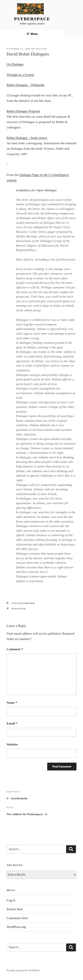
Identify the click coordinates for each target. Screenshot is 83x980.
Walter (41, 49)
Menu (32, 34)
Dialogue (19, 609)
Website (12, 744)
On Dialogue (15, 64)
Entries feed (15, 909)
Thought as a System (20, 75)
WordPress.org (16, 927)
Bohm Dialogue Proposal (23, 111)
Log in (11, 900)
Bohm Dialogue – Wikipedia (25, 85)
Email (12, 723)
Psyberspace (32, 19)
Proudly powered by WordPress (23, 970)
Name (12, 703)
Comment (15, 649)
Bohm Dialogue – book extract (27, 138)
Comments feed (17, 918)
